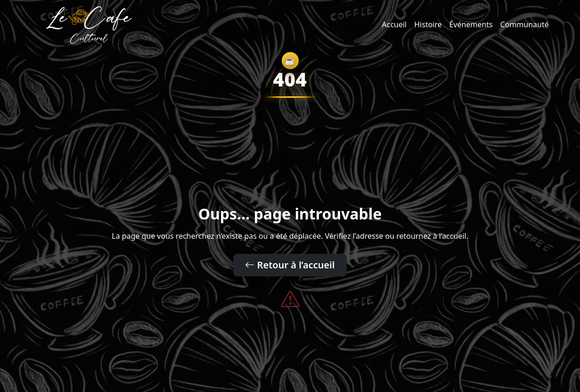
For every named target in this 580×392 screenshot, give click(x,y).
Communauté (524, 24)
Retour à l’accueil (290, 265)
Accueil (394, 24)
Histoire (428, 24)
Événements (471, 24)
